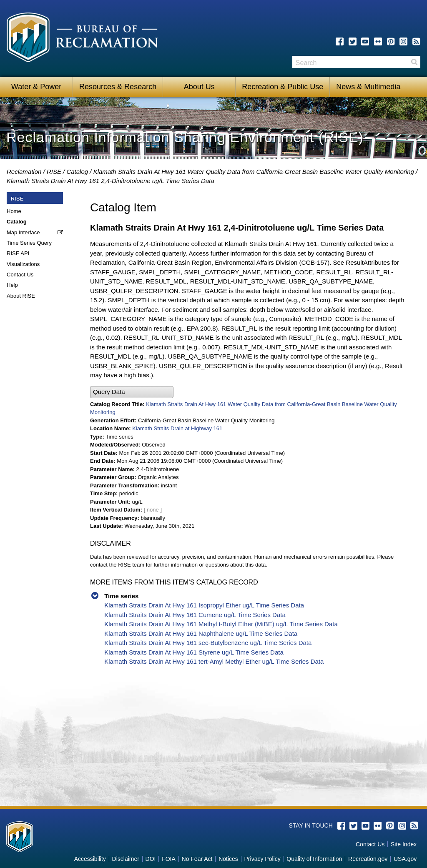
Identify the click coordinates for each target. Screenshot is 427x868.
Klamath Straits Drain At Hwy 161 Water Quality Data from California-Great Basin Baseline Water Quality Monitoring (254, 172)
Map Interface (23, 232)
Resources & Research (118, 87)
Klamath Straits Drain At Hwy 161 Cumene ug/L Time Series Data (195, 615)
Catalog (77, 172)
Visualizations (23, 264)
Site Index (404, 844)
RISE (54, 172)
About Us (199, 87)
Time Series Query (29, 243)
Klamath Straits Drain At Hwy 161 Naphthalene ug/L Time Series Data (201, 633)
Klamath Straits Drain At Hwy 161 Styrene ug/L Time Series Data (194, 652)
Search (414, 62)
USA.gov (405, 859)
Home (14, 211)
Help (12, 285)
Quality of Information (314, 859)
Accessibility (90, 859)
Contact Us (20, 275)
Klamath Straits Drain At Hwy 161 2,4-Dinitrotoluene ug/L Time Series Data (111, 181)
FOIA (169, 859)
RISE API (18, 253)
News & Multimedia (368, 87)
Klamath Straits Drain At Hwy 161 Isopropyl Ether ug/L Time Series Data (204, 605)
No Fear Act (197, 859)
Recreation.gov (368, 859)
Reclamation (24, 172)
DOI (151, 859)
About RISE (21, 296)
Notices (228, 859)
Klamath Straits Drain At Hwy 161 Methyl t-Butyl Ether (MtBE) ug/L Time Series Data (221, 624)
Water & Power (36, 87)
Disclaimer (126, 859)
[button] (132, 392)
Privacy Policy (262, 859)
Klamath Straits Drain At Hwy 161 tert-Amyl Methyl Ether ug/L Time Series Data (214, 661)
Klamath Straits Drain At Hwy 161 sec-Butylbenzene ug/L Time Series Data (208, 643)
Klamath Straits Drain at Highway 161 (177, 428)
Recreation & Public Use (283, 87)
